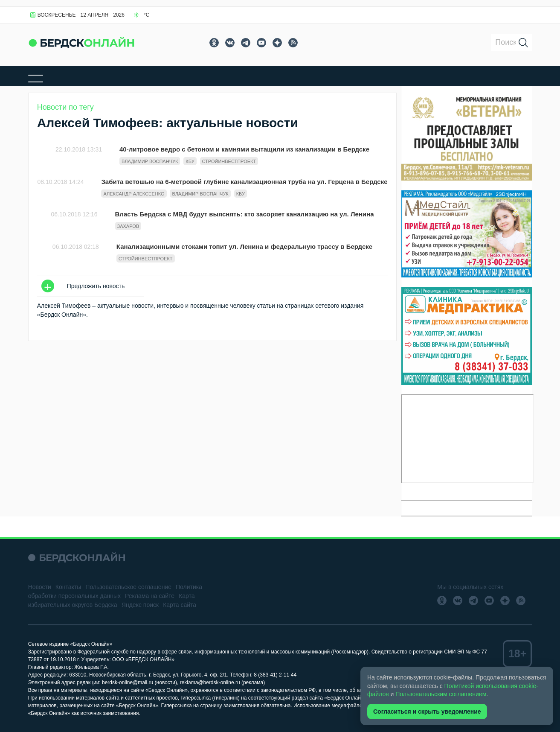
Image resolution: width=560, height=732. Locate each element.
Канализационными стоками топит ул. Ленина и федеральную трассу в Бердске (244, 246)
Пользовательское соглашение (128, 587)
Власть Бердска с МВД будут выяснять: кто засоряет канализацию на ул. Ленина (245, 214)
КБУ (190, 161)
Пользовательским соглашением (441, 694)
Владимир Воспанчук (150, 161)
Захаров (128, 226)
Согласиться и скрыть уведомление (427, 712)
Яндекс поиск (140, 605)
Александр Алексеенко (134, 194)
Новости (40, 587)
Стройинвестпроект (229, 161)
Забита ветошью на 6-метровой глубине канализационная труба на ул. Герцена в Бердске (244, 182)
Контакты (68, 587)
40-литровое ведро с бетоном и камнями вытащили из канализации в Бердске (244, 149)
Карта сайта (180, 605)
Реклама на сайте (150, 596)
